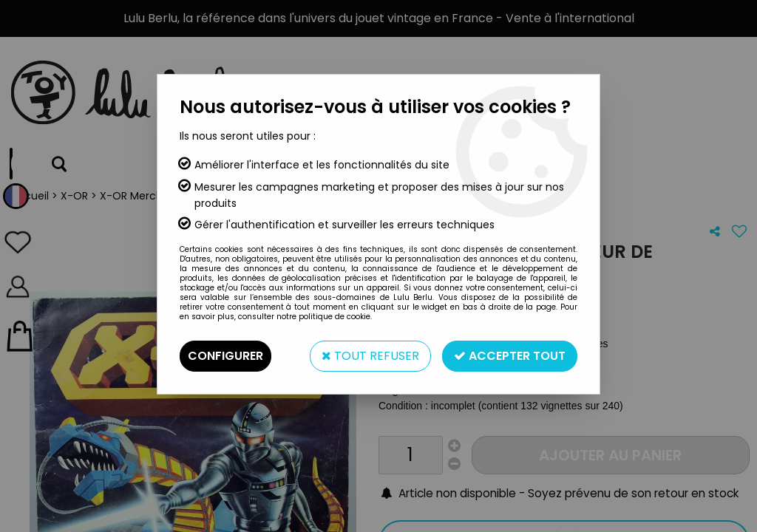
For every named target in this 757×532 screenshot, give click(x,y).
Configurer (225, 356)
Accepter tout (510, 356)
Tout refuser (370, 356)
